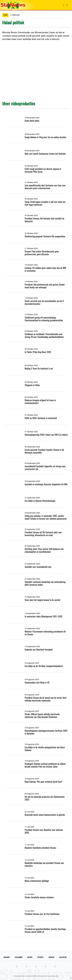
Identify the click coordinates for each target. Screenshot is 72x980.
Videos (51, 957)
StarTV (40, 957)
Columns (18, 957)
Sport (30, 957)
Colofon (63, 957)
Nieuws (7, 957)
